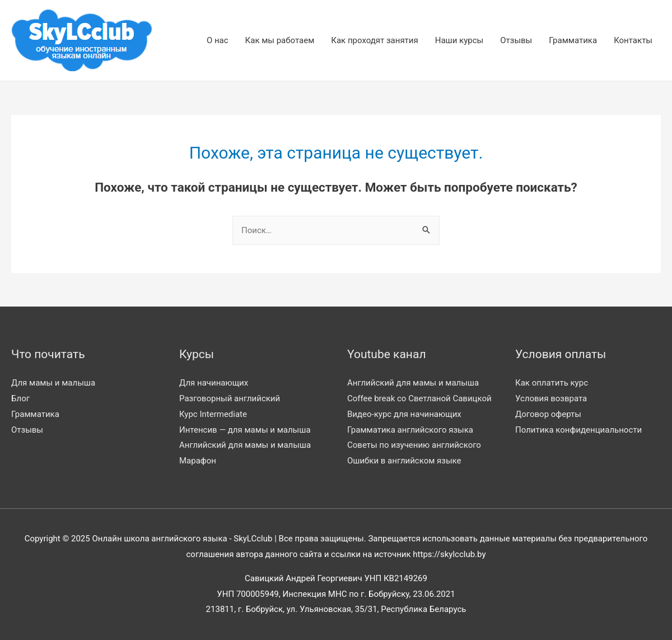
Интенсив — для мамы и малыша (245, 430)
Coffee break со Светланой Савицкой (419, 398)
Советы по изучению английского (414, 445)
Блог (20, 398)
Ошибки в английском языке (404, 461)
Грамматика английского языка (410, 430)
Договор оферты (548, 414)
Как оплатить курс (552, 383)
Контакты (633, 40)
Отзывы (516, 40)
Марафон (198, 461)
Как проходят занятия (374, 40)
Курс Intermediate (213, 414)
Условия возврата (551, 398)
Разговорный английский (230, 398)
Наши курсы (459, 40)
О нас (218, 40)
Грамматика (573, 40)
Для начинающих (214, 383)
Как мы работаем (280, 40)
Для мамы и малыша (53, 383)
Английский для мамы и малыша (245, 445)
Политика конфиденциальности (578, 430)
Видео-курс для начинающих (404, 414)
